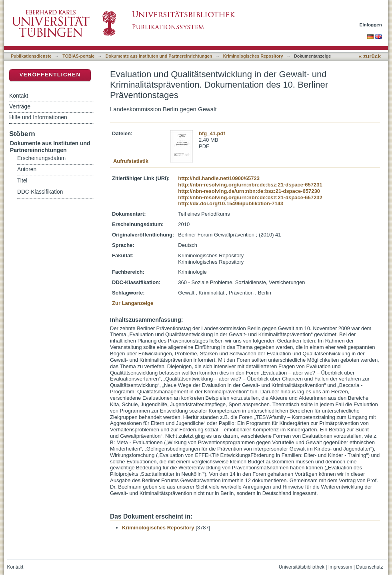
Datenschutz (369, 567)
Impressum (340, 567)
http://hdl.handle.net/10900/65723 (219, 178)
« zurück (370, 56)
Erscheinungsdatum (41, 158)
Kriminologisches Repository (253, 56)
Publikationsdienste (31, 56)
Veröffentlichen (50, 75)
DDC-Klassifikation (40, 192)
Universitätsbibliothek (302, 567)
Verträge (20, 106)
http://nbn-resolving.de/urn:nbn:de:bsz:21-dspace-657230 (249, 191)
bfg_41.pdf (212, 133)
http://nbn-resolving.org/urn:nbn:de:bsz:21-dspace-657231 (250, 185)
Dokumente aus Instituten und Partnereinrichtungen (159, 56)
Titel (22, 181)
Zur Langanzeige (133, 303)
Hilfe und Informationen (38, 117)
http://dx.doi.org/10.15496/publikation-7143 (231, 203)
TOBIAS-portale (78, 56)
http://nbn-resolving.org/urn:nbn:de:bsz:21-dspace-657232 (250, 197)
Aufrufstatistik (131, 161)
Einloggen (371, 25)
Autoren (27, 169)
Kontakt (19, 96)
